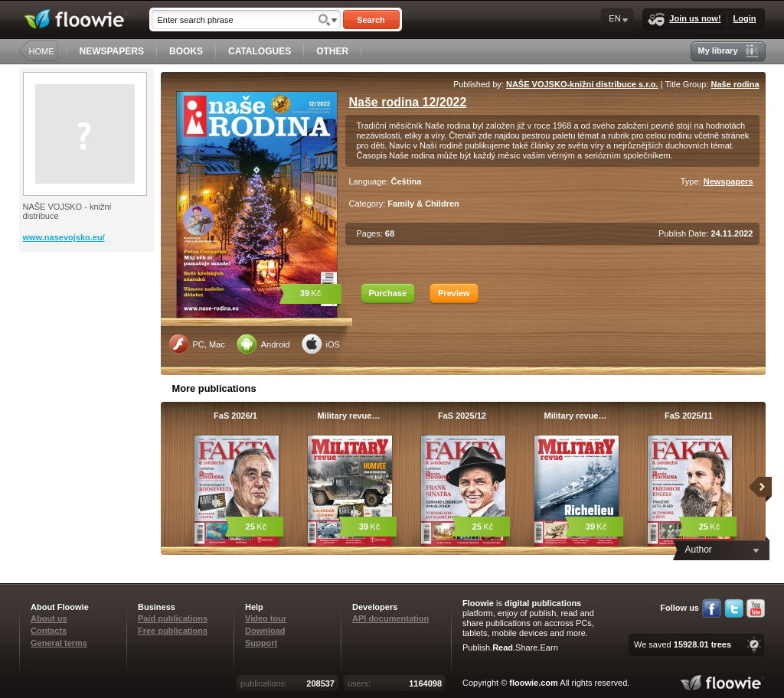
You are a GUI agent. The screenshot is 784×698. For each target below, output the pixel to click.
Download (265, 631)
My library (728, 51)
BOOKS (186, 51)
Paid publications (173, 618)
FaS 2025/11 (689, 416)
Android (263, 344)
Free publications (173, 631)
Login (745, 18)
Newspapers (728, 181)
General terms (59, 643)
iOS (321, 344)
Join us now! (684, 20)
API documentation (390, 618)
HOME (42, 51)
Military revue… (349, 416)
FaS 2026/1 (235, 416)
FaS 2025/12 (462, 416)
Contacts (49, 631)
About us (49, 618)
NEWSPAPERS (112, 51)
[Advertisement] (88, 313)
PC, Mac (197, 344)
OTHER (332, 51)
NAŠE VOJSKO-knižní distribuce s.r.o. (582, 84)
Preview (454, 293)
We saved (683, 644)
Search (371, 20)
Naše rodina (735, 84)
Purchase (388, 293)
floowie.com (534, 683)
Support (261, 643)
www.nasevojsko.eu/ (64, 237)
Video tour (266, 618)
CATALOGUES (260, 51)
